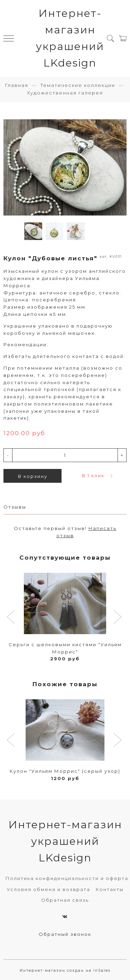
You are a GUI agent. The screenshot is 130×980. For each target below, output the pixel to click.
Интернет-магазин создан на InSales (65, 971)
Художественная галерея (65, 93)
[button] (12, 618)
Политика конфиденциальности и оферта (67, 878)
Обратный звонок (65, 934)
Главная (17, 85)
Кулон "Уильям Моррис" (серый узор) (65, 771)
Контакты (109, 889)
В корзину (33, 476)
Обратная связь (65, 900)
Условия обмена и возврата (49, 889)
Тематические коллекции (78, 85)
